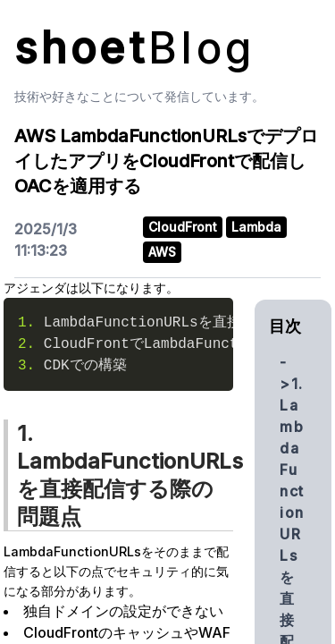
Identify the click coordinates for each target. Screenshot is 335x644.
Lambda (256, 227)
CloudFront (183, 227)
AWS (162, 252)
